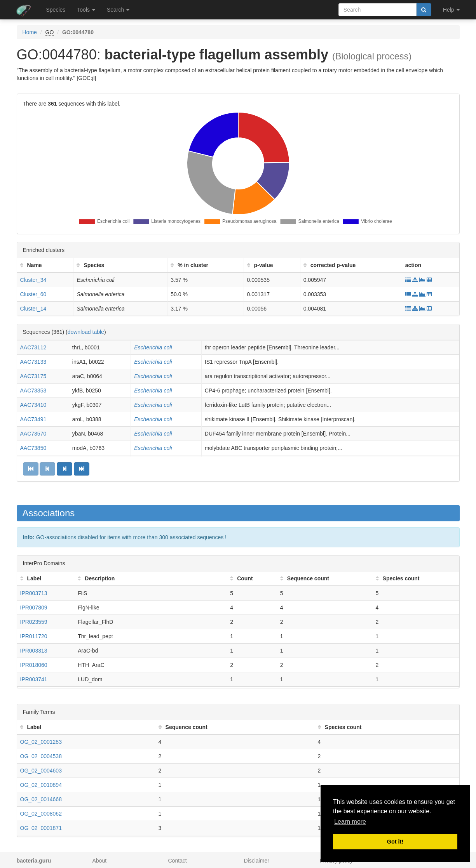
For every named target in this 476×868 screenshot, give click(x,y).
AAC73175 (33, 376)
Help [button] (451, 10)
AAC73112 (33, 347)
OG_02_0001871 (41, 828)
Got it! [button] (395, 842)
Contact (178, 861)
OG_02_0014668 (41, 799)
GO (50, 32)
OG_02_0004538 (41, 756)
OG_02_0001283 (41, 742)
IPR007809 (34, 608)
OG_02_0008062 (41, 814)
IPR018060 (34, 665)
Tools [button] (86, 10)
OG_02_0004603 (41, 771)
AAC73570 (33, 434)
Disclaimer (257, 861)
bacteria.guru (34, 861)
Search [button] (118, 10)
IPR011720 (34, 636)
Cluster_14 (33, 309)
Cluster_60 (33, 294)
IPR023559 (34, 622)
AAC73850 (33, 448)
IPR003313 (34, 651)
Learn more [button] (350, 822)
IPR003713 (34, 593)
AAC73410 (33, 405)
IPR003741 (34, 679)
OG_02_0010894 (41, 785)
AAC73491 (33, 419)
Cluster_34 (33, 280)
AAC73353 (33, 391)
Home (30, 32)
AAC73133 (33, 362)
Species (56, 10)
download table (86, 332)
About (100, 861)
